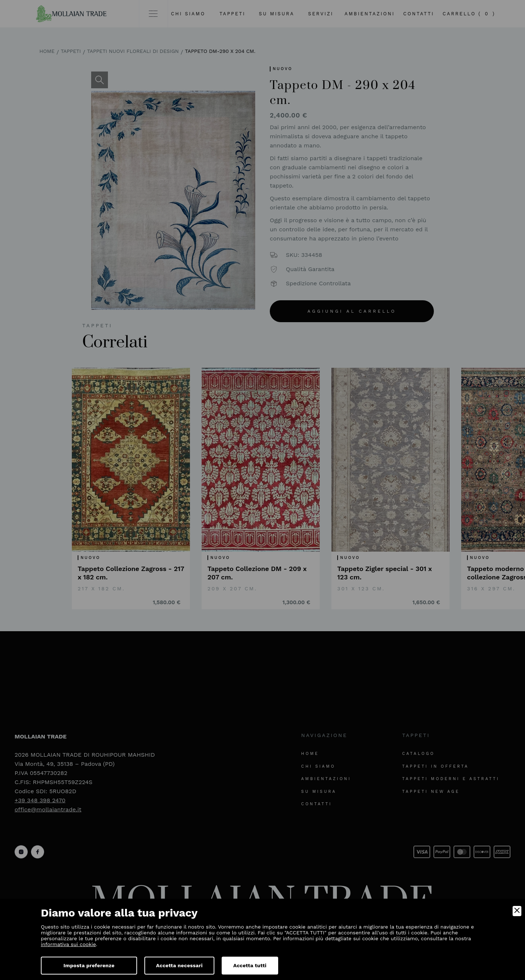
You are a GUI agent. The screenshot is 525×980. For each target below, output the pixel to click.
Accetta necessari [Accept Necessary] (179, 965)
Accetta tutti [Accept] (250, 965)
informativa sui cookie (68, 944)
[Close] (517, 911)
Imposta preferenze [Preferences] (89, 965)
